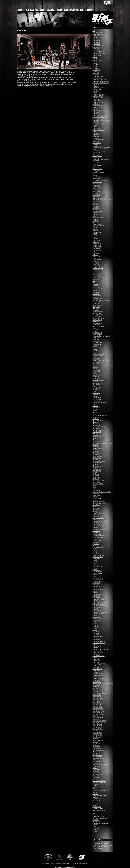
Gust (94, 328)
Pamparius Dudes (98, 518)
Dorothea (96, 219)
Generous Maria (98, 302)
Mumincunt (96, 482)
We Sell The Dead (98, 800)
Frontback (96, 294)
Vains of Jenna (97, 774)
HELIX (95, 346)
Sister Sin (96, 625)
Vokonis (95, 784)
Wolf (94, 813)
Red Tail (95, 562)
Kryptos (95, 409)
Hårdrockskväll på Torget (101, 360)
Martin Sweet (97, 453)
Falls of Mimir (97, 276)
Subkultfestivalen (98, 675)
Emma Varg (96, 248)
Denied (95, 203)
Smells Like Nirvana (99, 643)
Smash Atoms (97, 640)
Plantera (95, 532)
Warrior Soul (97, 799)
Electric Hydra (97, 247)
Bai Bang (95, 86)
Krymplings (96, 407)
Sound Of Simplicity (99, 656)
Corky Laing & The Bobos (101, 159)
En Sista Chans (98, 250)
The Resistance (98, 718)
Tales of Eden (97, 685)
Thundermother (97, 735)
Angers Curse (97, 55)
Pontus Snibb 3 (97, 534)
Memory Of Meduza (99, 461)
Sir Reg (95, 622)
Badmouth (96, 84)
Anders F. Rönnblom (99, 52)
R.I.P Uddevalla (98, 547)
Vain (94, 773)
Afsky (94, 39)
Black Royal (96, 104)
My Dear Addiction (98, 484)
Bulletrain (96, 128)
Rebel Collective (98, 557)
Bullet (94, 127)
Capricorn (96, 135)
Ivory (94, 373)
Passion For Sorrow (99, 521)
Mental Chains (97, 463)
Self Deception (97, 607)
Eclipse (95, 237)
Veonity (95, 779)
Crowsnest (96, 170)
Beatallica (96, 91)
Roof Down (96, 583)
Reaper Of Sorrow (98, 555)
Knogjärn (95, 404)
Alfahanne (96, 47)
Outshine (95, 511)
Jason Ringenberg (98, 380)
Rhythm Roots (97, 571)
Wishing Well (97, 807)
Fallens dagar (97, 274)
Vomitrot (95, 787)
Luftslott (95, 438)
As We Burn (96, 70)
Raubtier (95, 550)
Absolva (95, 36)
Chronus (95, 149)
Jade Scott (96, 377)
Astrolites (96, 75)
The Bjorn (96, 688)
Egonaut (95, 239)
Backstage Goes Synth (100, 80)
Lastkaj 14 (96, 419)
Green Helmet (97, 320)
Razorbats (96, 554)
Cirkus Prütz (96, 153)
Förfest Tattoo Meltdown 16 (101, 300)
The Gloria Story (98, 698)
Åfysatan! (96, 828)
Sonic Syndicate (98, 653)
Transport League (98, 750)
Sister (94, 623)
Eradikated (96, 261)
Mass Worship (97, 456)
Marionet (95, 450)
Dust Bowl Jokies (98, 226)
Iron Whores (96, 372)
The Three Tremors (99, 722)
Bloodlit (95, 109)
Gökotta (95, 330)
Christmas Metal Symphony (101, 148)
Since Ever (96, 617)
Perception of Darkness (100, 529)
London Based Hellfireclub (101, 427)
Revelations (96, 570)
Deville (95, 209)
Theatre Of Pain (98, 729)
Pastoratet (96, 523)
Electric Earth (97, 245)
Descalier (96, 205)
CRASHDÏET (97, 166)
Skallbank (96, 627)
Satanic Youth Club (99, 604)
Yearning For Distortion (100, 818)
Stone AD (96, 667)
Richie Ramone (97, 573)
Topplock (95, 742)
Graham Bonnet (98, 312)
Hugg (94, 357)
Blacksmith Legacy (99, 106)
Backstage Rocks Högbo (101, 81)
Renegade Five (97, 567)
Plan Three (96, 531)
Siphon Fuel (96, 620)
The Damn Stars (98, 692)
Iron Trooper (96, 370)
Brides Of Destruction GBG (101, 120)
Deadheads (96, 188)
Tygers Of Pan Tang (99, 761)
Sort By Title (96, 654)
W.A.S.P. (95, 794)
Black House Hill (98, 101)
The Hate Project (98, 700)
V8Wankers (96, 769)
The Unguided (97, 726)
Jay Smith (96, 381)
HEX (94, 347)
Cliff (94, 154)
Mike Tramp (96, 469)
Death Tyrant (97, 192)
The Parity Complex (99, 714)
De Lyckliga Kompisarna (100, 180)
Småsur (95, 644)
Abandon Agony (98, 32)
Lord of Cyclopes (98, 430)
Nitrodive (95, 497)
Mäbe (94, 485)
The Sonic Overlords (99, 721)
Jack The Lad (97, 375)
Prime (94, 539)
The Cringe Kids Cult (99, 690)
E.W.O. (95, 235)
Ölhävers (95, 831)
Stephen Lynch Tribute (100, 664)
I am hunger (96, 362)
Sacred (95, 591)
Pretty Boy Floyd (98, 537)
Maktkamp (96, 442)
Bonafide (95, 114)
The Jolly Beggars (98, 703)
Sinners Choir (97, 619)
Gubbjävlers (96, 325)
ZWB (94, 826)
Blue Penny (96, 110)
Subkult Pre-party (98, 674)
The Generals (97, 696)
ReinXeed (96, 565)
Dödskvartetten (97, 232)
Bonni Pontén (97, 115)
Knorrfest (95, 406)
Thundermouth (97, 737)
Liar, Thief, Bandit (98, 420)
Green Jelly (96, 321)
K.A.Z (94, 391)
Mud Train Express (99, 481)
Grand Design (97, 313)
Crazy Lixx (96, 167)
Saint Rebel (96, 596)
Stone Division (97, 669)
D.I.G (94, 174)
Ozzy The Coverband (99, 513)
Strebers (95, 672)
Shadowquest (97, 610)
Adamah (95, 37)
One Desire (96, 505)
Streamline (96, 670)
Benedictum (96, 93)
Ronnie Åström (97, 581)
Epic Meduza (97, 260)
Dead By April (97, 183)
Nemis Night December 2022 (102, 492)
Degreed (95, 196)
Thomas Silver (97, 734)
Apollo (95, 63)
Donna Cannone (98, 218)
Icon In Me (96, 364)
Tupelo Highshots (98, 758)
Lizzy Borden (97, 425)
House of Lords (97, 356)
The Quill (95, 716)
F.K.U (94, 273)
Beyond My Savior (98, 97)
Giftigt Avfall (96, 307)
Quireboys (96, 544)
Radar (95, 549)
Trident (95, 753)
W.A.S (95, 792)
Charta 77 (96, 141)
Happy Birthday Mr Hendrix (101, 336)
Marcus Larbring (98, 448)
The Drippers (97, 695)
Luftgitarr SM (97, 437)
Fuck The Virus (97, 299)
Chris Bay (96, 144)
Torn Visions (96, 744)
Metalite (95, 468)
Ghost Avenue (97, 305)
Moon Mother (97, 477)
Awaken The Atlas (98, 76)
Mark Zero (96, 451)
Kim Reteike (96, 401)
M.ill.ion (95, 440)
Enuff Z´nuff (96, 256)
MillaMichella (97, 471)
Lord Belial (96, 429)
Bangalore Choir (98, 88)
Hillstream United (98, 354)
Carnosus (96, 136)
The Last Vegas (98, 708)
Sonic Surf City (97, 651)
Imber (94, 365)
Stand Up (96, 662)
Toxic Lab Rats (97, 748)
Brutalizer (96, 125)
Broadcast (96, 122)
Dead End (96, 185)
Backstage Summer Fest (101, 83)
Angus (95, 57)
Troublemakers (97, 755)
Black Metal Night (98, 102)
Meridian (95, 464)
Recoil (95, 560)
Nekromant (96, 490)
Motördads (96, 479)
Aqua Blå (95, 65)
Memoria (95, 459)
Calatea (95, 133)
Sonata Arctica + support (100, 649)
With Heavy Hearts (99, 810)
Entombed (96, 253)
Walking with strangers (100, 795)
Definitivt (95, 193)
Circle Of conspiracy (99, 151)
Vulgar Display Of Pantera (101, 791)
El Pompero (96, 240)
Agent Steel (96, 44)
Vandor (95, 776)
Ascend (95, 71)
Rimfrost (95, 575)
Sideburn (95, 615)
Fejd (94, 282)
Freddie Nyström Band (100, 289)
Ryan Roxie (96, 586)
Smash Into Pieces (99, 641)
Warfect (95, 797)
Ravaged (95, 552)
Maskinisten (96, 455)
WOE (94, 812)
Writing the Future (98, 817)
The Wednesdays (98, 727)
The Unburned (97, 724)
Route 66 (95, 584)
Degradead (96, 195)
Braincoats (96, 119)
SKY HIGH (96, 635)
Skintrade (96, 628)
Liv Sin (95, 424)
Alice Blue (96, 49)
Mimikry (95, 472)
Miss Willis (96, 476)
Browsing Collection (99, 123)
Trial (94, 752)
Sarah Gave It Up (98, 599)
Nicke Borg (96, 495)
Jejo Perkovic (97, 385)
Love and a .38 (97, 435)
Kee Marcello (97, 398)
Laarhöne (96, 412)
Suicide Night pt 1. (98, 679)
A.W (94, 31)
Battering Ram (97, 89)
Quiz (94, 545)
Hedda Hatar (97, 344)
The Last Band (97, 706)
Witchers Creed (98, 808)
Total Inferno (97, 747)
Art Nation (96, 68)
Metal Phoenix (97, 466)
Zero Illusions (97, 821)
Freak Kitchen (97, 287)
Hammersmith (97, 334)
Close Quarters (97, 156)
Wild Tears (96, 804)
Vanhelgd (96, 778)
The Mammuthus (98, 709)
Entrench (95, 255)
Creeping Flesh (97, 169)
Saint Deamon (97, 594)
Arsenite (95, 67)
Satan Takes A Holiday (100, 602)
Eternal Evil (96, 266)
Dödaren (95, 231)
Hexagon (95, 349)
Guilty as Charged (98, 326)
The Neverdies (97, 713)
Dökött (95, 234)
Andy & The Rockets (99, 54)
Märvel (95, 487)
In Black (95, 367)
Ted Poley (96, 687)
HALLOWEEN (97, 333)
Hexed (95, 351)
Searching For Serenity (100, 606)
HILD (94, 352)
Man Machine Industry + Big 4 (102, 443)
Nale (94, 489)
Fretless (95, 291)
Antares (95, 58)
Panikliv (95, 519)
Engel (94, 252)
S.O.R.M (95, 588)
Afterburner (96, 41)
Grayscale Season (99, 318)
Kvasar (95, 411)
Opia (94, 506)
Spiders (95, 657)
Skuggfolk (96, 631)
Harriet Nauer (97, 339)
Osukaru (95, 510)
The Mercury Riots (99, 711)
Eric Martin (96, 263)
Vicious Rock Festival (99, 781)
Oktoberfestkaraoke (99, 502)
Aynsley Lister (97, 78)
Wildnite (95, 805)
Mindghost (96, 474)
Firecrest (95, 286)
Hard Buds (96, 338)
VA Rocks (96, 771)
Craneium (96, 164)
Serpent (95, 609)
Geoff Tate (96, 304)
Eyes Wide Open (98, 269)
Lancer (95, 414)
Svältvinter (96, 680)
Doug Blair (96, 221)
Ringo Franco (97, 576)
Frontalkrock (97, 292)
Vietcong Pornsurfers (99, 782)
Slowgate (96, 638)
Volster (95, 786)
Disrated (95, 214)
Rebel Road (96, 558)
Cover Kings (96, 162)
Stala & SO (96, 661)
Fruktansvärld (97, 295)
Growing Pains (97, 323)
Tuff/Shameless (98, 756)
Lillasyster (96, 422)
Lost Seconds (97, 432)
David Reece (97, 179)
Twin (94, 760)
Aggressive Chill (98, 45)
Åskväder (96, 830)
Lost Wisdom (97, 433)
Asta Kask (96, 73)
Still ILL (95, 666)
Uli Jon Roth (96, 766)
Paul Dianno (96, 524)
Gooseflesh (96, 310)
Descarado (96, 206)
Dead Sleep (96, 187)
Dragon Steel (97, 224)
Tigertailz (95, 739)
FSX (94, 297)
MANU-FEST (97, 446)
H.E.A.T (95, 331)
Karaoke (95, 394)
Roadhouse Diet (98, 580)
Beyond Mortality (98, 96)
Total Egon (96, 745)
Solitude (95, 648)
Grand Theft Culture (99, 315)
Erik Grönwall (97, 265)
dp (93, 222)
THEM (95, 731)
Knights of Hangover (99, 403)
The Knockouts (97, 705)
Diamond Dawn (97, 211)
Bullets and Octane (99, 130)
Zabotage (96, 820)
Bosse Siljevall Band (99, 117)
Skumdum (96, 633)
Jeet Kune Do (97, 383)
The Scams (96, 719)
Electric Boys (97, 244)
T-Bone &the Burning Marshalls (103, 683)
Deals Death (97, 190)
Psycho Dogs (97, 541)
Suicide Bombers (98, 677)
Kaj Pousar (96, 393)
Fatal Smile (96, 279)
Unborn (95, 768)
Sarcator (95, 601)
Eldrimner (96, 242)
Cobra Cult (96, 157)
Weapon (95, 802)
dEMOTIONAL (97, 198)
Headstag (96, 341)
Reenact (95, 563)
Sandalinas (96, 597)
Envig (94, 258)
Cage (94, 131)
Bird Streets (96, 99)
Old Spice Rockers (99, 503)
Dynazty (95, 229)
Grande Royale (97, 317)
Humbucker (96, 359)
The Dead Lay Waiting (100, 693)
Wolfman (95, 815)
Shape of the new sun (100, 612)
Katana (95, 396)
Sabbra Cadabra (98, 589)
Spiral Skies (96, 659)
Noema (95, 500)
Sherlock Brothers (98, 614)
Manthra (95, 445)
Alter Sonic (96, 50)
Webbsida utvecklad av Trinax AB (65, 867)
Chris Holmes (97, 146)
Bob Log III (96, 112)
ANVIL (95, 62)
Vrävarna (95, 789)
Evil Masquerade (98, 268)
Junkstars (96, 390)
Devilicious (96, 208)
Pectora (95, 528)
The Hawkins (97, 701)
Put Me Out (96, 542)
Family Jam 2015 (98, 278)
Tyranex (95, 763)
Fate (94, 281)
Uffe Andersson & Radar (100, 765)
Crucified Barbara (98, 172)
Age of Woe (96, 42)
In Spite (95, 369)
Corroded (96, 161)
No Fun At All (97, 498)
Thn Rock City (97, 732)
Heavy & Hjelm (97, 343)
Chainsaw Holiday (98, 140)
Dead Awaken (97, 182)
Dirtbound (96, 213)
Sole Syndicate (97, 646)
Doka (94, 216)
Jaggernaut (96, 378)
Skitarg (95, 630)
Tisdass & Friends (98, 740)
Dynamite (96, 227)
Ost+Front (96, 508)
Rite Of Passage (98, 578)
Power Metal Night (99, 536)
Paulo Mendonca (98, 526)
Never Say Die (97, 494)
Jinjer (94, 386)
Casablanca (96, 138)
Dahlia (95, 175)
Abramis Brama (98, 34)
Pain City (95, 515)
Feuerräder (96, 284)
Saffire (95, 593)
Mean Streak (97, 458)
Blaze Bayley (97, 107)
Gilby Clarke (96, 308)
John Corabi (96, 388)
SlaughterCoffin (98, 636)
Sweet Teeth (97, 682)
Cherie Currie (97, 143)
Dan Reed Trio (97, 177)
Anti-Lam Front (97, 60)
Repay (95, 568)
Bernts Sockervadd (99, 94)
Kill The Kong (97, 399)
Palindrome (96, 516)
